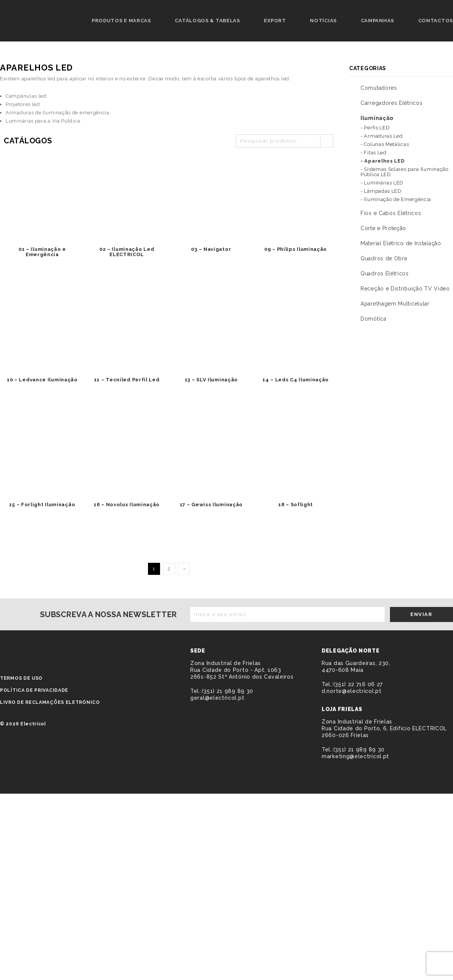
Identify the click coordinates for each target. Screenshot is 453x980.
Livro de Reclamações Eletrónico (50, 702)
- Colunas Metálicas (385, 144)
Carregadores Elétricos (391, 103)
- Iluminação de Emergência (396, 199)
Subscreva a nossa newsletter (109, 614)
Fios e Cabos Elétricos (391, 213)
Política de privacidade (34, 690)
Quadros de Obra (384, 258)
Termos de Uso (21, 678)
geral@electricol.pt (217, 698)
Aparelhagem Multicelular (395, 304)
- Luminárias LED (382, 183)
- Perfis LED (375, 128)
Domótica (374, 319)
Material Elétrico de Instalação (401, 243)
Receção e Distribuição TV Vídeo (405, 289)
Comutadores (379, 88)
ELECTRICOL (44, 652)
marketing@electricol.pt (355, 756)
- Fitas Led (374, 153)
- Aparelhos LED (383, 161)
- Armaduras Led (382, 136)
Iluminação (377, 118)
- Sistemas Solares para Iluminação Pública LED (404, 172)
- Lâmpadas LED (381, 191)
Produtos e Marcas (121, 21)
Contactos (436, 21)
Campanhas (377, 21)
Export (275, 21)
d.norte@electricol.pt (352, 691)
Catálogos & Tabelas (207, 21)
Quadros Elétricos (385, 273)
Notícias (323, 21)
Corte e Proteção (383, 228)
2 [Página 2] (169, 569)
